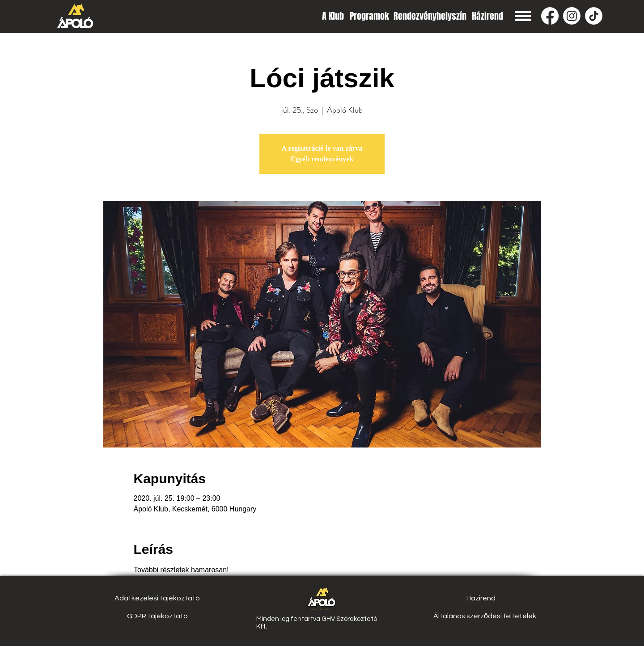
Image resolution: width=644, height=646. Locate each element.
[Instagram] (572, 16)
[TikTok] (594, 16)
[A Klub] (333, 16)
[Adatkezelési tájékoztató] (157, 598)
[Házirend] (487, 16)
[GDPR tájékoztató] (157, 616)
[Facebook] (550, 16)
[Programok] (369, 16)
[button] (523, 16)
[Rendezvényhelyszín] (430, 16)
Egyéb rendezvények (322, 159)
